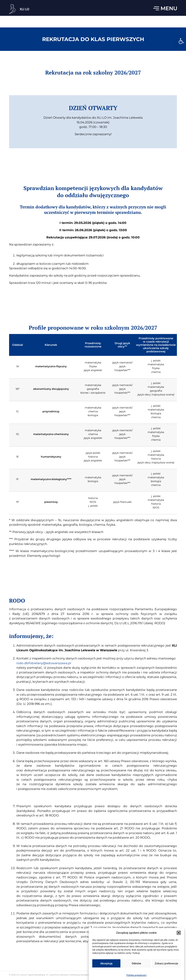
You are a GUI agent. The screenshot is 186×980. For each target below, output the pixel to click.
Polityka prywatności (136, 976)
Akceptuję (106, 964)
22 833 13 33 (169, 4)
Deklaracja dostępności (81, 975)
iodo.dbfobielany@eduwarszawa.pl (58, 703)
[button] (181, 41)
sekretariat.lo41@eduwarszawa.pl (129, 4)
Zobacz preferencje (166, 964)
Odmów (136, 964)
